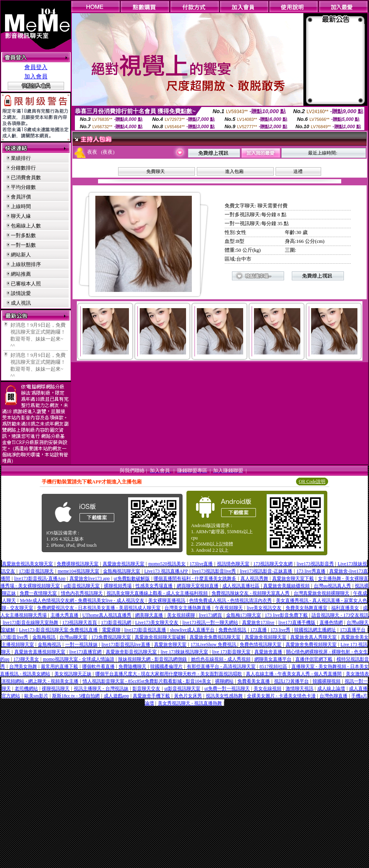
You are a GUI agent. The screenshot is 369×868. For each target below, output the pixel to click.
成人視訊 (21, 303)
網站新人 (21, 255)
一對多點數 (23, 235)
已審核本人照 (26, 284)
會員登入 (36, 67)
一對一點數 (23, 245)
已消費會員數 (26, 177)
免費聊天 (156, 171)
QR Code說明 (312, 481)
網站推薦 (21, 274)
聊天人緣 (21, 216)
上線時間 (21, 206)
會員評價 (21, 197)
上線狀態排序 (26, 264)
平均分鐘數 (23, 187)
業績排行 (21, 158)
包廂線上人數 (26, 226)
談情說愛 (21, 293)
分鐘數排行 (23, 168)
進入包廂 (234, 171)
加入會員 (36, 76)
